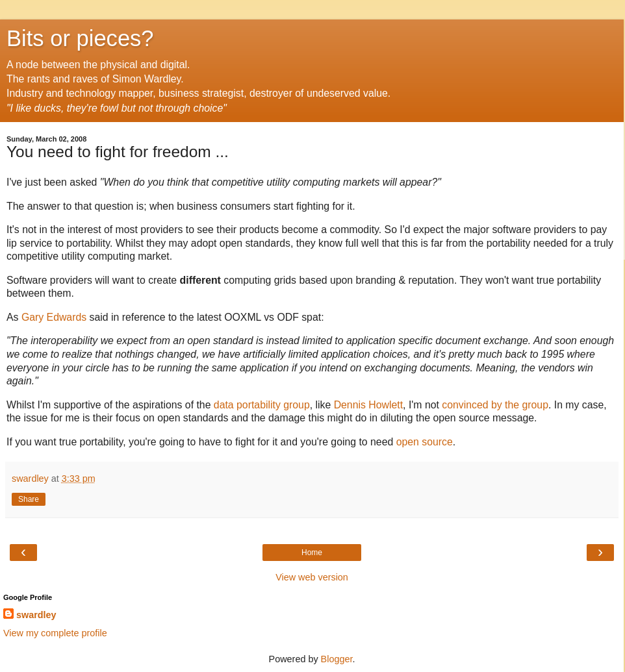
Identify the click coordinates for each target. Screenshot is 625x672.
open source (425, 442)
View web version (312, 577)
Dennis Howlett (368, 405)
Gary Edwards (54, 317)
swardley (36, 615)
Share (29, 499)
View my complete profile (55, 633)
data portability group (262, 405)
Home (312, 553)
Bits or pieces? (80, 38)
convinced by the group (495, 405)
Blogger (337, 659)
